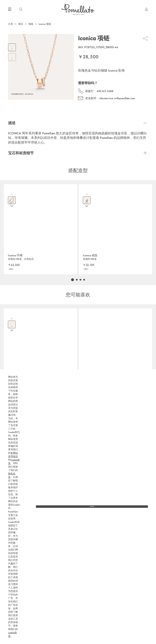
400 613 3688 (105, 91)
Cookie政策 (70, 615)
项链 (31, 24)
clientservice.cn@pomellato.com (117, 98)
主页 (11, 24)
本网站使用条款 (53, 615)
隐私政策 (12, 547)
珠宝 (21, 24)
